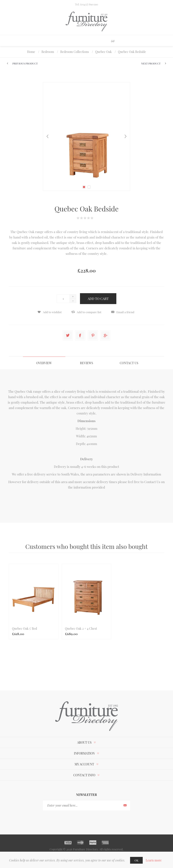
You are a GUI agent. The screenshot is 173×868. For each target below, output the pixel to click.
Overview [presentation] (44, 363)
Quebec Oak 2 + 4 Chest (81, 629)
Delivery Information (146, 474)
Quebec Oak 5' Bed (25, 629)
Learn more (154, 860)
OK (136, 860)
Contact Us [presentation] (129, 363)
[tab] (44, 363)
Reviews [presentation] (86, 363)
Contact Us (152, 482)
